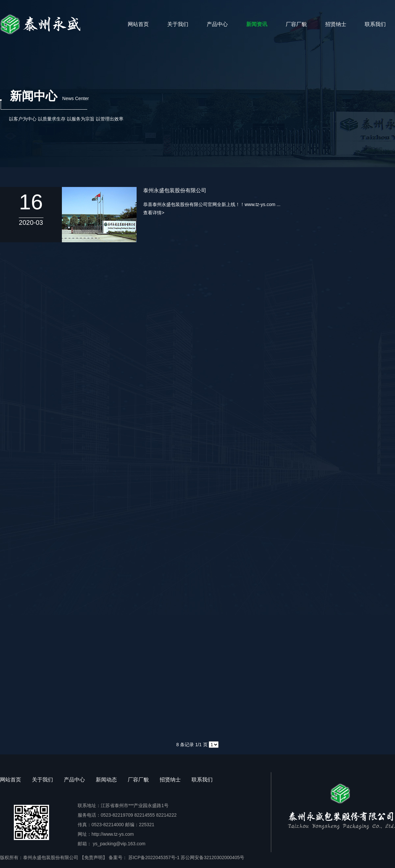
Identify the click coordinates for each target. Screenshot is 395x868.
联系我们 (375, 24)
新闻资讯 (257, 24)
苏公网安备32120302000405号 (212, 857)
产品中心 (217, 24)
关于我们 (178, 24)
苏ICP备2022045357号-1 (153, 857)
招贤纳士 (336, 24)
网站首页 (138, 24)
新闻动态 (106, 780)
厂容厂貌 (296, 24)
